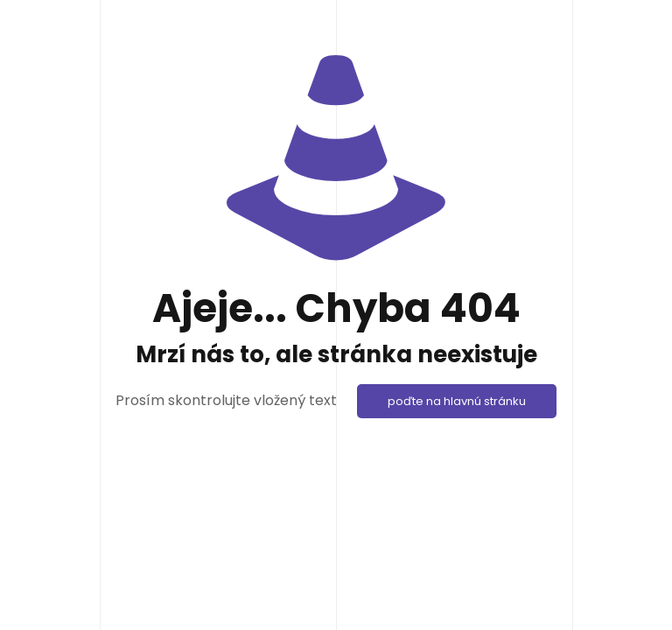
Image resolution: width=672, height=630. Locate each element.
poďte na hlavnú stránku (457, 401)
